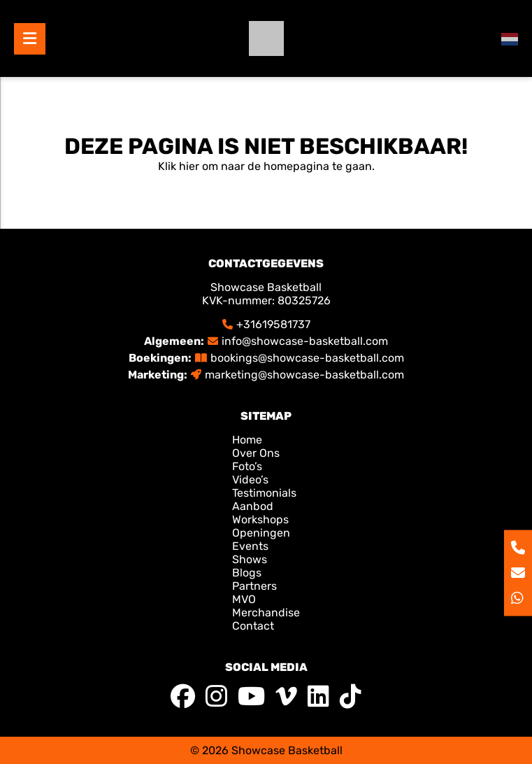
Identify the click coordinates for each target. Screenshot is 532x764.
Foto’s (247, 466)
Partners (254, 586)
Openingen (261, 533)
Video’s (250, 480)
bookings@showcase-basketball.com (307, 358)
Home (249, 440)
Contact (253, 626)
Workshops (260, 519)
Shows (250, 559)
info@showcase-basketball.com (305, 341)
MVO (244, 599)
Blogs (247, 573)
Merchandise (266, 613)
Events (250, 546)
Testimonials (264, 493)
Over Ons (256, 453)
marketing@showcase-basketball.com (304, 375)
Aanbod (253, 506)
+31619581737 (273, 324)
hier (189, 166)
